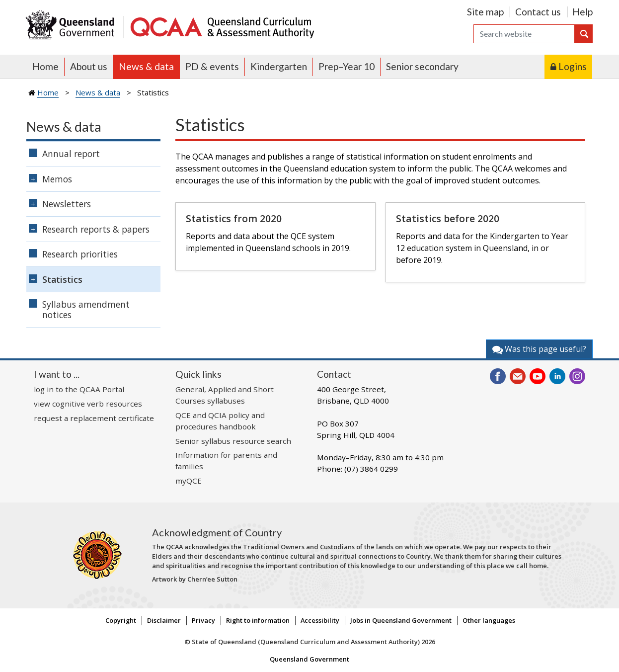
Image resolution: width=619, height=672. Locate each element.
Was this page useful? (539, 349)
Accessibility (320, 620)
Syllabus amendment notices (86, 309)
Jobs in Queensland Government (401, 620)
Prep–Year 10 (347, 66)
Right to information (258, 620)
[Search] (524, 34)
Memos (57, 179)
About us (89, 66)
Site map (485, 12)
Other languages (489, 620)
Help (582, 12)
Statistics (62, 279)
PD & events (212, 66)
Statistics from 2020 (234, 218)
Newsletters (67, 204)
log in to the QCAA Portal (79, 389)
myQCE (189, 481)
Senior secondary (422, 66)
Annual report (71, 154)
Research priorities (80, 254)
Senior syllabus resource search (233, 441)
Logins (573, 66)
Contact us (538, 12)
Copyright (121, 620)
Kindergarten (279, 66)
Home (45, 66)
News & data (146, 66)
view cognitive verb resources (88, 404)
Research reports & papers (96, 229)
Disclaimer (164, 620)
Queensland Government (309, 659)
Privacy (203, 620)
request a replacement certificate (94, 418)
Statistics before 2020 (448, 218)
